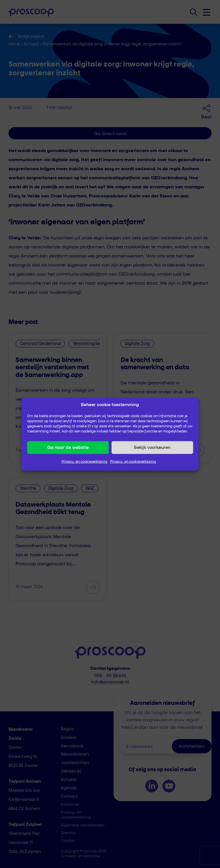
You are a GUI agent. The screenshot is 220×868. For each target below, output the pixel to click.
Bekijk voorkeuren (152, 447)
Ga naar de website (68, 447)
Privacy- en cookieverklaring (84, 462)
